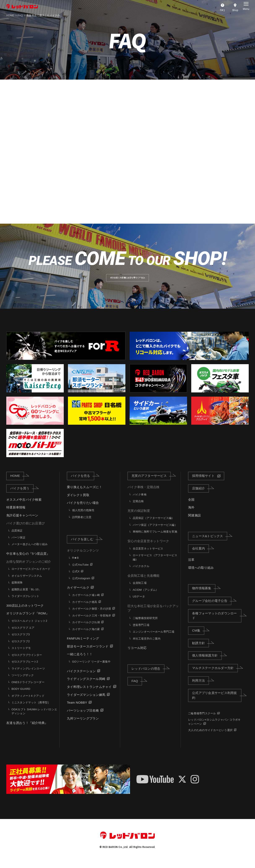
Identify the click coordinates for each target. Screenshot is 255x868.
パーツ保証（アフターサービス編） (155, 531)
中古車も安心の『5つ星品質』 (28, 560)
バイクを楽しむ (84, 546)
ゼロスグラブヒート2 (25, 668)
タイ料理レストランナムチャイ (89, 693)
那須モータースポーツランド (88, 653)
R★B (75, 564)
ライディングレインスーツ (28, 675)
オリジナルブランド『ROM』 (28, 620)
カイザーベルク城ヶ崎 (86, 602)
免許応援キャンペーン (22, 522)
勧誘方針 (200, 649)
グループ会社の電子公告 (212, 607)
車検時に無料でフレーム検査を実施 (155, 538)
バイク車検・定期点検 (144, 493)
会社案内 (200, 555)
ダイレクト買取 (78, 501)
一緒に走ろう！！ (80, 661)
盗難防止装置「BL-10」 (26, 596)
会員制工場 (140, 589)
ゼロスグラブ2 (21, 648)
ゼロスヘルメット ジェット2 (29, 627)
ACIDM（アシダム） (146, 596)
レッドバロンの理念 (148, 675)
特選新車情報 (16, 514)
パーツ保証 (18, 544)
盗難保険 (17, 589)
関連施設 (195, 522)
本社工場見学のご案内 (147, 645)
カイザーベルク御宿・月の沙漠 (92, 615)
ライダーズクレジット (25, 603)
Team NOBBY (77, 709)
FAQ (20, 15)
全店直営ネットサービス (148, 555)
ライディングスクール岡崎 (86, 685)
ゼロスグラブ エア (23, 634)
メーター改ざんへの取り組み (30, 551)
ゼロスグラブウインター (27, 661)
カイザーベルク (78, 594)
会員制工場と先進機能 (144, 582)
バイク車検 (140, 501)
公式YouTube (80, 571)
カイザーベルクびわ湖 (86, 629)
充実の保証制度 (139, 517)
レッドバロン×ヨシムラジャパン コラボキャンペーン (214, 728)
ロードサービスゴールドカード (31, 575)
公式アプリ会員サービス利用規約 (217, 702)
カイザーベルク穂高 (85, 608)
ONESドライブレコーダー (28, 688)
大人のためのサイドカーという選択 (210, 736)
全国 (191, 506)
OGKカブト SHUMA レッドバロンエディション (34, 718)
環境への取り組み (201, 574)
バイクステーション (81, 677)
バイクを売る (83, 482)
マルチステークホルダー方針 (215, 674)
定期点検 (138, 508)
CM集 (198, 637)
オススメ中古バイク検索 (24, 506)
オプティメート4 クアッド (28, 702)
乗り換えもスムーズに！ (85, 493)
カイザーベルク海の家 (86, 635)
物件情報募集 (204, 595)
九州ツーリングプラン (83, 725)
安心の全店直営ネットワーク (148, 547)
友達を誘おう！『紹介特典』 (27, 729)
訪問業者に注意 (82, 523)
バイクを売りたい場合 (83, 509)
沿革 (191, 566)
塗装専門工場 (141, 631)
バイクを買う (22, 495)
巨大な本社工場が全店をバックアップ (153, 615)
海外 (191, 514)
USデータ (139, 603)
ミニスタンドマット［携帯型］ (31, 709)
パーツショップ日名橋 (83, 717)
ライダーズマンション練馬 (86, 701)
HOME (10, 15)
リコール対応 (137, 654)
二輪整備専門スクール (202, 720)
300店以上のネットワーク (25, 612)
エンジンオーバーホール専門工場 (154, 638)
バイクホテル (141, 573)
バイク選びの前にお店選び (25, 529)
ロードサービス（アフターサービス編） (155, 564)
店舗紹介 (200, 495)
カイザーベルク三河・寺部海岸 (92, 622)
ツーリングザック (23, 682)
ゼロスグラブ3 (21, 641)
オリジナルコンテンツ (83, 557)
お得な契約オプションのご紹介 (29, 568)
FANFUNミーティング (83, 645)
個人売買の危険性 (83, 517)
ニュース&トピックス (210, 542)
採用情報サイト (203, 482)
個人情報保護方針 (207, 662)
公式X (76, 578)
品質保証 (17, 537)
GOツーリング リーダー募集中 (91, 668)
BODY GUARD (21, 695)
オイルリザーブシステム (27, 582)
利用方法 (200, 687)
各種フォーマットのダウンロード (217, 622)
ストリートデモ (21, 655)
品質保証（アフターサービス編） (154, 524)
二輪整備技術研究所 (145, 625)
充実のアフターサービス (151, 482)
